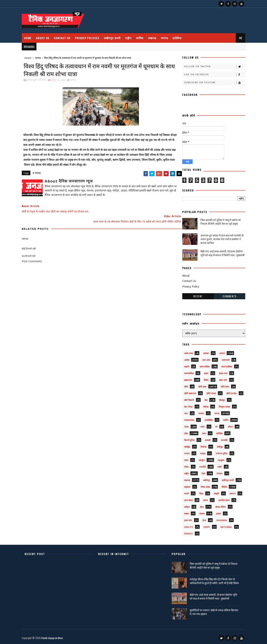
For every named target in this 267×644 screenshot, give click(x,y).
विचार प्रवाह (203, 485)
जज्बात (199, 412)
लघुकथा (185, 485)
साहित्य (185, 506)
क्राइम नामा (221, 372)
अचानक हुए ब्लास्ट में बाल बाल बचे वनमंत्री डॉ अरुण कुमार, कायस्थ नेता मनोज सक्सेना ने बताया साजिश (220, 237)
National (224, 526)
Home (30, 36)
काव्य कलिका (203, 365)
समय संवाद (187, 499)
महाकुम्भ (219, 459)
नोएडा (185, 425)
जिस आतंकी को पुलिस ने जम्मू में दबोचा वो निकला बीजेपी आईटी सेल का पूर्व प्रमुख (219, 220)
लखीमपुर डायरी (114, 36)
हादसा (217, 512)
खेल (204, 399)
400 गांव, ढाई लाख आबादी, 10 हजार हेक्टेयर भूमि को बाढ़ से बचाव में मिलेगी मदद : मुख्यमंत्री (221, 252)
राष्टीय (218, 465)
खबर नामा (221, 379)
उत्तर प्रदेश (204, 359)
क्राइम (204, 372)
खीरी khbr (230, 392)
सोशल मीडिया (219, 506)
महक (184, 459)
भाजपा (185, 452)
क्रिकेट (204, 379)
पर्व (214, 425)
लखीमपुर (205, 479)
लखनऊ (154, 36)
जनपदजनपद (187, 419)
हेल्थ (202, 519)
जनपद (167, 36)
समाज (204, 499)
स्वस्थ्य (185, 512)
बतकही (206, 439)
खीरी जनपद (209, 392)
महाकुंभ (200, 459)
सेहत (200, 506)
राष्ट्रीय (130, 36)
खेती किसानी (187, 399)
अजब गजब (187, 352)
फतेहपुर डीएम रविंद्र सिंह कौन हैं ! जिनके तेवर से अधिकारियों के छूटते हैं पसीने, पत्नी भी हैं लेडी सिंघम (212, 582)
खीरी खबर (200, 385)
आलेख (185, 359)
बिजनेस (202, 445)
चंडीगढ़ (204, 405)
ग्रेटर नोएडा (186, 405)
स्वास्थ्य (200, 512)
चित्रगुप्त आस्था (222, 405)
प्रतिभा (228, 425)
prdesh (187, 532)
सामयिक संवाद (222, 499)
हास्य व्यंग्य (186, 519)
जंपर (184, 412)
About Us (45, 36)
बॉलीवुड (218, 445)
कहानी (185, 365)
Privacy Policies (89, 36)
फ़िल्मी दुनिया (187, 439)
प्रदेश (184, 432)
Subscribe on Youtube (213, 81)
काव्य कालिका (225, 365)
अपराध (220, 352)
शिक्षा (199, 492)
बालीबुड (185, 445)
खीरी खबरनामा (188, 392)
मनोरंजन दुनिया (220, 452)
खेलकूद (220, 399)
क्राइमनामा (186, 379)
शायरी (185, 492)
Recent (196, 295)
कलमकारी (224, 359)
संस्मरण (231, 492)
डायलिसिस (207, 419)
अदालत (204, 352)
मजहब (201, 452)
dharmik (220, 519)
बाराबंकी (222, 439)
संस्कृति (215, 492)
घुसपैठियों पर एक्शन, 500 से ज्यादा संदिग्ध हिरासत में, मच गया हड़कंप (209, 611)
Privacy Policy (189, 285)
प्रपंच (202, 432)
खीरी (184, 385)
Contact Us (64, 36)
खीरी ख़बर (223, 385)
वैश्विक (222, 485)
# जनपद (39, 178)
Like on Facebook (213, 73)
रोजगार (218, 472)
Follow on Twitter (213, 65)
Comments (228, 295)
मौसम (185, 465)
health (187, 526)
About (184, 274)
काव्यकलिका (187, 372)
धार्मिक (142, 36)
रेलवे (201, 472)
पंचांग (201, 425)
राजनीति (201, 465)
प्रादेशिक (179, 36)
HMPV (205, 526)
